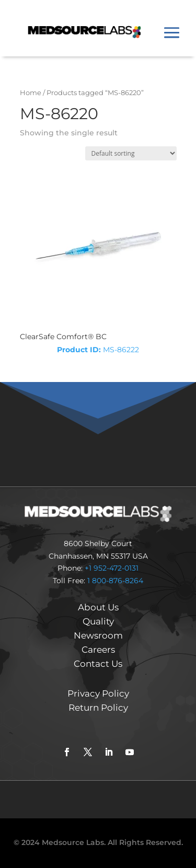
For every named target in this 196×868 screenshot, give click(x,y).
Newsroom (98, 635)
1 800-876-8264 (115, 581)
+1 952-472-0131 (112, 568)
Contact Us (98, 664)
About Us (98, 607)
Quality (98, 621)
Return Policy (98, 708)
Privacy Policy (98, 693)
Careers (98, 650)
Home (31, 93)
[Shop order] (131, 153)
